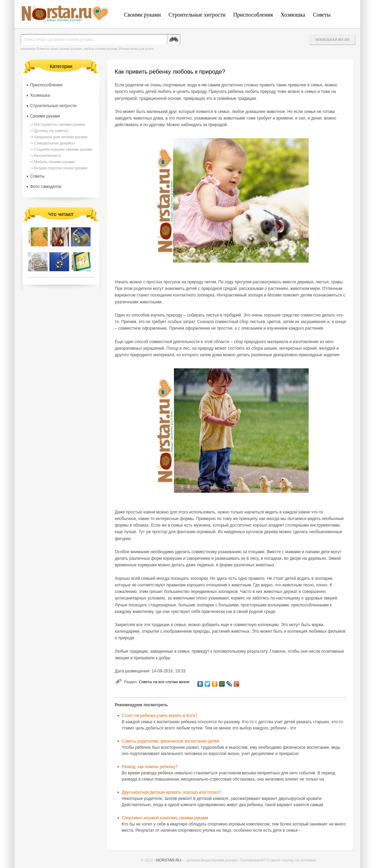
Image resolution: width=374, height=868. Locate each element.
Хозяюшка (293, 15)
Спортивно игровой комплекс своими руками (165, 818)
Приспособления (253, 15)
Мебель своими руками (54, 162)
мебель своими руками (101, 49)
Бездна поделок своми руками (61, 168)
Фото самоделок (46, 187)
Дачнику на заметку (51, 131)
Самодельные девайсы (54, 143)
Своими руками (142, 15)
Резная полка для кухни (136, 49)
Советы (322, 15)
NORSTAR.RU (169, 860)
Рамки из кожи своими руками (59, 49)
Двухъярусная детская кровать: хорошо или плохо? (171, 792)
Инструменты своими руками (59, 124)
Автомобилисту (48, 155)
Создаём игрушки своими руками (63, 149)
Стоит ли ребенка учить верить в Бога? (160, 716)
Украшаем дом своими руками (61, 137)
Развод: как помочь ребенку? (150, 767)
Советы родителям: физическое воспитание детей (170, 741)
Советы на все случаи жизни (164, 682)
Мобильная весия (332, 40)
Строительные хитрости (197, 15)
